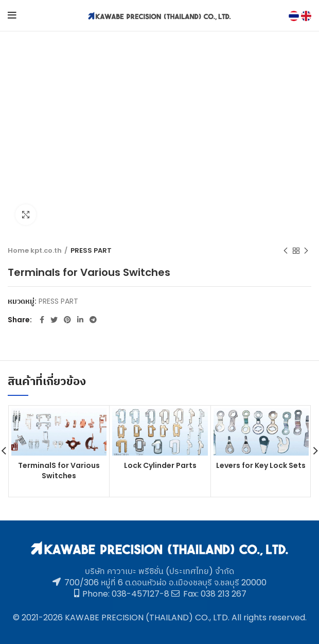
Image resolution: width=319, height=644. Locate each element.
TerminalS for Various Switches (59, 471)
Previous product (286, 251)
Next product (306, 251)
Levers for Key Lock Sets (261, 466)
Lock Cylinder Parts (160, 466)
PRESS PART (91, 251)
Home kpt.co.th (35, 251)
